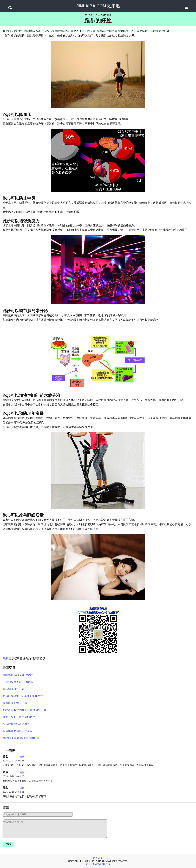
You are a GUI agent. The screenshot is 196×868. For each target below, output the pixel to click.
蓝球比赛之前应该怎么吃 (18, 731)
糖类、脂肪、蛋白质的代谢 (19, 717)
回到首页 (98, 858)
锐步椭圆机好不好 (14, 689)
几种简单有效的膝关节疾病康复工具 (24, 710)
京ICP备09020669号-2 (98, 864)
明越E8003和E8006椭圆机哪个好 (23, 696)
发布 (8, 844)
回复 (22, 757)
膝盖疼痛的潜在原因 (15, 703)
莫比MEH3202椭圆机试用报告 (21, 738)
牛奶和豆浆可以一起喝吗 (18, 682)
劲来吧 (7, 658)
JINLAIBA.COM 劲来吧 (98, 6)
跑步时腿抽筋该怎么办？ (18, 724)
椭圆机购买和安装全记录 (18, 675)
